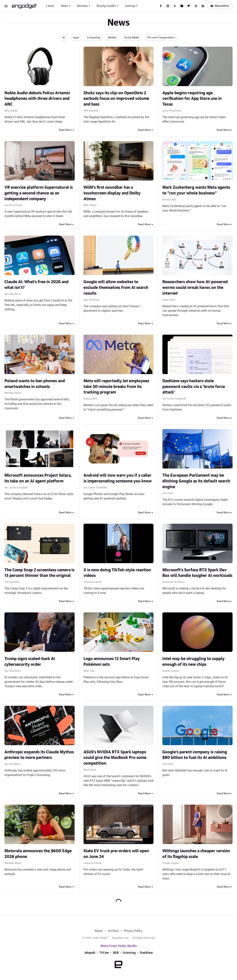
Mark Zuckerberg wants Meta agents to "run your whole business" (196, 190)
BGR (116, 953)
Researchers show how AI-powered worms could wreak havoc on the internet (195, 288)
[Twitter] (175, 6)
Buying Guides (106, 6)
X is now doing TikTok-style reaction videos (117, 573)
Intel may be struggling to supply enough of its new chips (193, 662)
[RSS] (203, 6)
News (65, 6)
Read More (65, 130)
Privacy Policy (133, 931)
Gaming (130, 6)
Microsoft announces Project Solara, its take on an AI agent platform (38, 478)
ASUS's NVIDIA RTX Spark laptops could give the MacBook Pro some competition (115, 758)
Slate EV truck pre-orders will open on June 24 (116, 854)
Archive (113, 931)
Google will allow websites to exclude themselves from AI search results (116, 288)
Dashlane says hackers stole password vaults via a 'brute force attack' (194, 387)
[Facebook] (161, 6)
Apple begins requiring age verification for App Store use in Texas (192, 99)
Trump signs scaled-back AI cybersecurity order (30, 662)
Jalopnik (90, 953)
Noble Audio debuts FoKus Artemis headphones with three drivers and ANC (37, 99)
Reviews (82, 6)
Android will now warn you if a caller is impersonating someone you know (118, 478)
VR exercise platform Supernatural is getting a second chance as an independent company (39, 193)
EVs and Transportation (161, 38)
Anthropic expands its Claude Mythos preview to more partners (39, 755)
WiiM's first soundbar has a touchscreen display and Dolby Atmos (112, 193)
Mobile (112, 38)
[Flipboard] (189, 6)
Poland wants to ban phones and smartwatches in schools (35, 384)
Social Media (132, 38)
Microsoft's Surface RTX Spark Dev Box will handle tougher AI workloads (197, 573)
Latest (50, 6)
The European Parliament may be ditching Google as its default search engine (196, 481)
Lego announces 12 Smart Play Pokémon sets (112, 662)
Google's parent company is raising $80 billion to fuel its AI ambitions (195, 755)
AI (64, 38)
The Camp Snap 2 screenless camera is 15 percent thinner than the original (39, 573)
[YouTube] (182, 6)
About (99, 931)
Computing (94, 38)
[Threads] (196, 6)
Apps (76, 38)
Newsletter (220, 6)
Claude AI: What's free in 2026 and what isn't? (36, 285)
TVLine (104, 953)
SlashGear (146, 953)
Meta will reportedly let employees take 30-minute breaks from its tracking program (116, 387)
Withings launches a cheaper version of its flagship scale (196, 854)
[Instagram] (168, 6)
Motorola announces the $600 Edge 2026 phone (38, 854)
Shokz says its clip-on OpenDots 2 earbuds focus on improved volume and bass (116, 99)
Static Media (100, 938)
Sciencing (129, 953)
